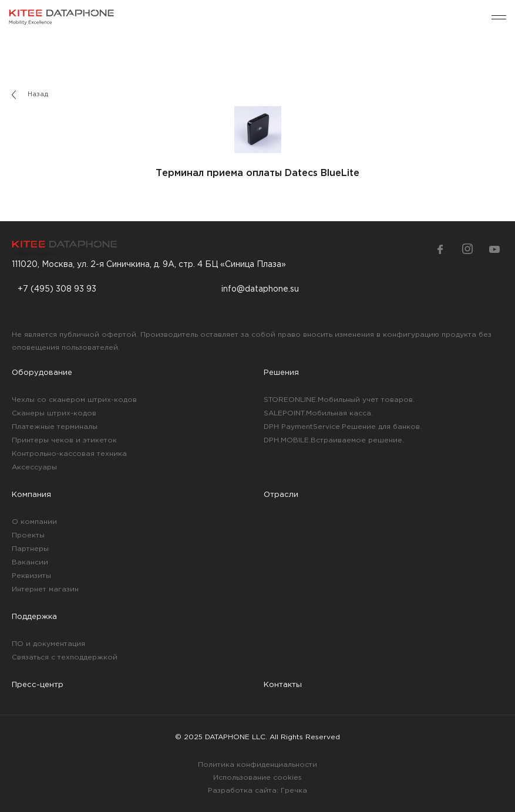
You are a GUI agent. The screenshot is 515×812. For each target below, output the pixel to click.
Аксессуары (34, 467)
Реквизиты (31, 576)
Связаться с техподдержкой (65, 657)
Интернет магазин (45, 589)
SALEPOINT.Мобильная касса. (318, 413)
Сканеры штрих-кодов (54, 413)
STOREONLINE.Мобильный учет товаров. (339, 400)
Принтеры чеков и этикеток (64, 440)
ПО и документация (48, 644)
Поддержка (34, 617)
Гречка (294, 791)
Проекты (28, 535)
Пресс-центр (38, 685)
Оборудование (42, 373)
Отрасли (281, 495)
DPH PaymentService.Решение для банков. (343, 427)
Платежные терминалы (55, 427)
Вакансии (30, 562)
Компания (31, 495)
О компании (34, 522)
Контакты (283, 685)
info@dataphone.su (260, 289)
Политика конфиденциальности (257, 765)
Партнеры (30, 549)
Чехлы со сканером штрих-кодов (74, 400)
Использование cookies (257, 778)
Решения (281, 373)
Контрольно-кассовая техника (69, 454)
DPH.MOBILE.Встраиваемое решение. (334, 440)
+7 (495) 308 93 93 (57, 289)
